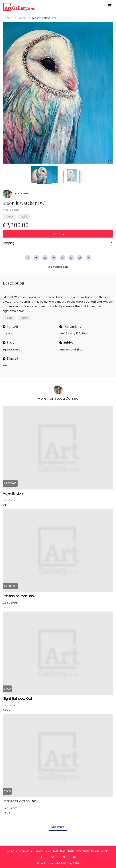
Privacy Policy (43, 851)
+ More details (11, 210)
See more (58, 827)
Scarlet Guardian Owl (20, 801)
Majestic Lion (13, 493)
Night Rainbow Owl (17, 699)
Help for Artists (100, 851)
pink (25, 216)
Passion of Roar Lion (18, 596)
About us (12, 851)
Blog (63, 851)
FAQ (56, 851)
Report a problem (58, 267)
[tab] (58, 243)
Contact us (26, 851)
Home (9, 18)
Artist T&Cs (83, 851)
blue (10, 216)
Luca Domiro (16, 193)
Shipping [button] (8, 243)
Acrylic (22, 18)
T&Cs (71, 851)
